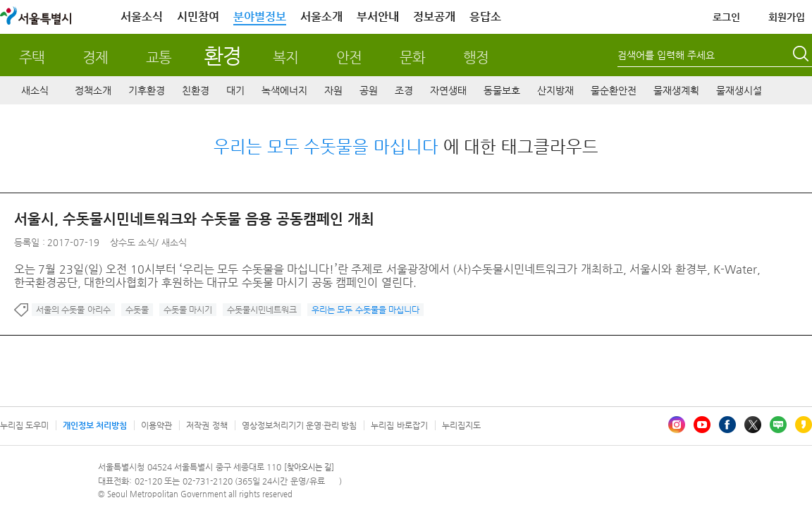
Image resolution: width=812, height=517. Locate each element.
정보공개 (434, 17)
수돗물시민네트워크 (262, 310)
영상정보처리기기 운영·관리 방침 (300, 425)
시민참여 (198, 17)
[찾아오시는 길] (309, 467)
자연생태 (448, 90)
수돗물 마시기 (188, 310)
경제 (95, 57)
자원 (333, 90)
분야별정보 (260, 17)
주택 (32, 57)
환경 (222, 55)
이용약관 (156, 425)
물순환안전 (614, 90)
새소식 (35, 90)
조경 (404, 90)
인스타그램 (677, 425)
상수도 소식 (133, 242)
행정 (476, 57)
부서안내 (378, 17)
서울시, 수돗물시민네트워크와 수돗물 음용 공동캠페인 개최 (194, 219)
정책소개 (93, 90)
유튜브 (702, 425)
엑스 (753, 425)
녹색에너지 (284, 90)
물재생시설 (739, 90)
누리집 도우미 (24, 425)
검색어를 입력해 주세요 (666, 55)
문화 (412, 57)
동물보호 (502, 90)
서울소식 (142, 17)
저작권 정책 (207, 425)
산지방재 (555, 90)
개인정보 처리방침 (95, 425)
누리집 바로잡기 (399, 425)
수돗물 (137, 310)
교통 (159, 57)
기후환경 (147, 90)
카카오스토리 (804, 425)
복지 (285, 57)
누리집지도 (461, 425)
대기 (235, 90)
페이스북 (727, 425)
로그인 (726, 17)
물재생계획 (676, 90)
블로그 (778, 425)
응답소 (485, 17)
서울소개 (321, 17)
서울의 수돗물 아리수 (73, 310)
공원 (369, 90)
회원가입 (787, 17)
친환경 (196, 90)
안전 (349, 57)
